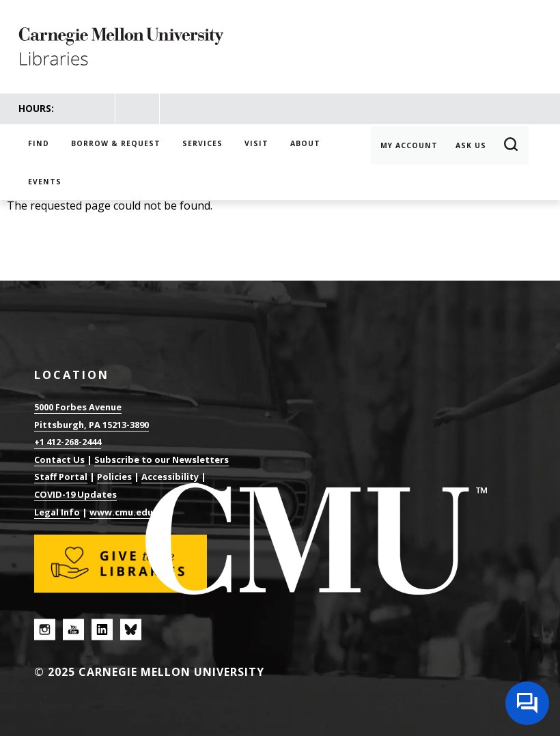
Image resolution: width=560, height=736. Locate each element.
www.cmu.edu (121, 512)
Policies (114, 477)
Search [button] (512, 145)
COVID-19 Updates (75, 494)
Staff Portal (61, 477)
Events (45, 182)
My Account (409, 145)
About (305, 143)
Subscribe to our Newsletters (162, 459)
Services (202, 143)
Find (39, 143)
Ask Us (471, 145)
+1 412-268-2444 (68, 442)
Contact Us (59, 459)
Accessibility (170, 477)
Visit (256, 143)
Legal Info (57, 512)
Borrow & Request (116, 143)
